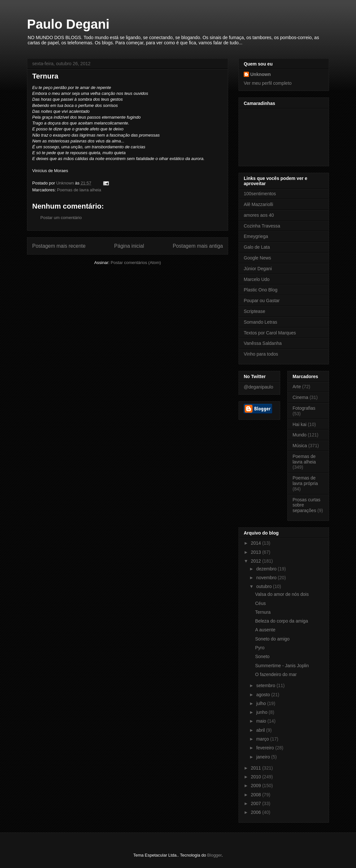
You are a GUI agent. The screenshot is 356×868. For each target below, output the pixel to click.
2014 (257, 543)
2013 (257, 552)
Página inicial (129, 246)
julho (261, 703)
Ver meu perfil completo (268, 83)
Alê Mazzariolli (258, 204)
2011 (257, 768)
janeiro (264, 757)
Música (300, 446)
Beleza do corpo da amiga (282, 621)
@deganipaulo (259, 387)
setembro (266, 685)
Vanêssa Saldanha (263, 343)
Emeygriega (256, 236)
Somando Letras (260, 322)
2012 (257, 561)
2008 (257, 795)
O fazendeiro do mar (276, 674)
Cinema (300, 397)
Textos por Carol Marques (270, 333)
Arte (297, 387)
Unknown (260, 74)
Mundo (300, 435)
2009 (257, 786)
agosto (264, 695)
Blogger (214, 855)
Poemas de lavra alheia (79, 190)
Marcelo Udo (257, 279)
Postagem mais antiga (198, 246)
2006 (257, 812)
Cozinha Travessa (262, 226)
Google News (257, 258)
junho (262, 712)
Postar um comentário (61, 218)
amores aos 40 (259, 215)
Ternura (263, 612)
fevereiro (266, 748)
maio (262, 721)
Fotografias (304, 408)
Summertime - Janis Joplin (282, 666)
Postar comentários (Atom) (136, 263)
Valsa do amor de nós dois (282, 594)
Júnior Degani (258, 269)
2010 (257, 777)
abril (261, 730)
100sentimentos (260, 194)
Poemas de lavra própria (305, 481)
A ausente (265, 630)
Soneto (262, 656)
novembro (267, 578)
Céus (260, 603)
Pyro (260, 648)
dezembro (267, 569)
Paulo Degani (68, 24)
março (263, 739)
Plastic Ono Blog (261, 290)
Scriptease (254, 311)
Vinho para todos (261, 354)
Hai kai (300, 424)
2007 (257, 803)
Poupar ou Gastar (262, 301)
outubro (264, 586)
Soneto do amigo (272, 639)
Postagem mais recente (59, 246)
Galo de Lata (257, 247)
